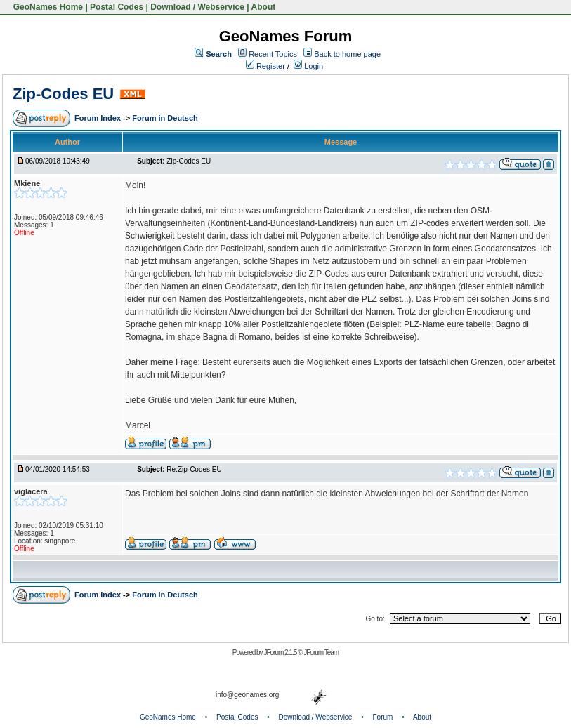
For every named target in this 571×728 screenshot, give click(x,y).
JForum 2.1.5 (281, 653)
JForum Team (321, 653)
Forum (383, 717)
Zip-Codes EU (63, 94)
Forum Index (99, 118)
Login (308, 66)
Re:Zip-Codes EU (194, 469)
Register (265, 66)
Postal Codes (117, 7)
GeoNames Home (47, 7)
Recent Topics (273, 54)
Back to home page (347, 54)
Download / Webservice (197, 7)
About (264, 7)
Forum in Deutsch (165, 118)
